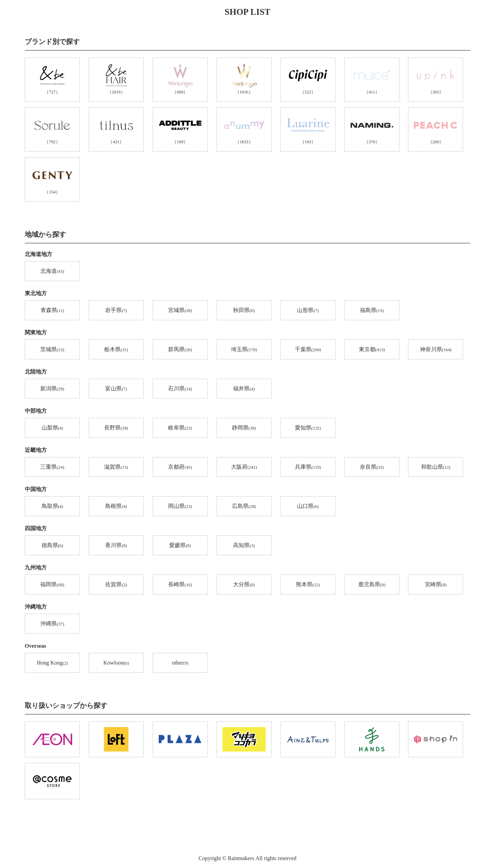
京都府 (180, 467)
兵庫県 (308, 467)
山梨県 (52, 428)
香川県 (116, 546)
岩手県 (116, 311)
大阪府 (244, 467)
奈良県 (372, 467)
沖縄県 (52, 624)
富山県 (116, 389)
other (180, 663)
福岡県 (52, 585)
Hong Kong (52, 663)
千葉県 (308, 350)
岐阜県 (180, 428)
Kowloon (116, 663)
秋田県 (244, 311)
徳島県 (52, 546)
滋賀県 (116, 467)
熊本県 (308, 585)
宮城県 (180, 311)
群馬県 (180, 350)
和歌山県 (436, 467)
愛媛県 (180, 546)
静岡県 (244, 428)
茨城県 (52, 350)
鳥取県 (52, 507)
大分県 (244, 585)
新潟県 (52, 389)
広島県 (244, 507)
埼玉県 (244, 350)
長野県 (116, 428)
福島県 (372, 311)
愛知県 (308, 428)
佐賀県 (116, 585)
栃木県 (116, 350)
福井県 (244, 389)
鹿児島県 (372, 585)
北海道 (52, 271)
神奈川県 (436, 350)
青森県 (52, 311)
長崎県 (180, 585)
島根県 (116, 507)
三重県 (52, 467)
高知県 (244, 546)
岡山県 (180, 507)
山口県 (308, 507)
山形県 (308, 311)
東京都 (372, 350)
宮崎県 (436, 585)
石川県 (180, 389)
